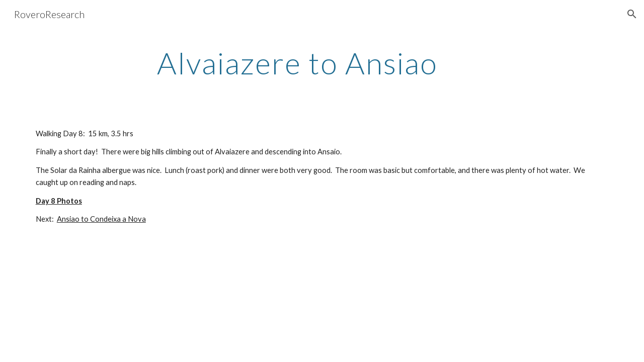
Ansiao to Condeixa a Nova (101, 219)
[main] (297, 63)
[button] (632, 14)
